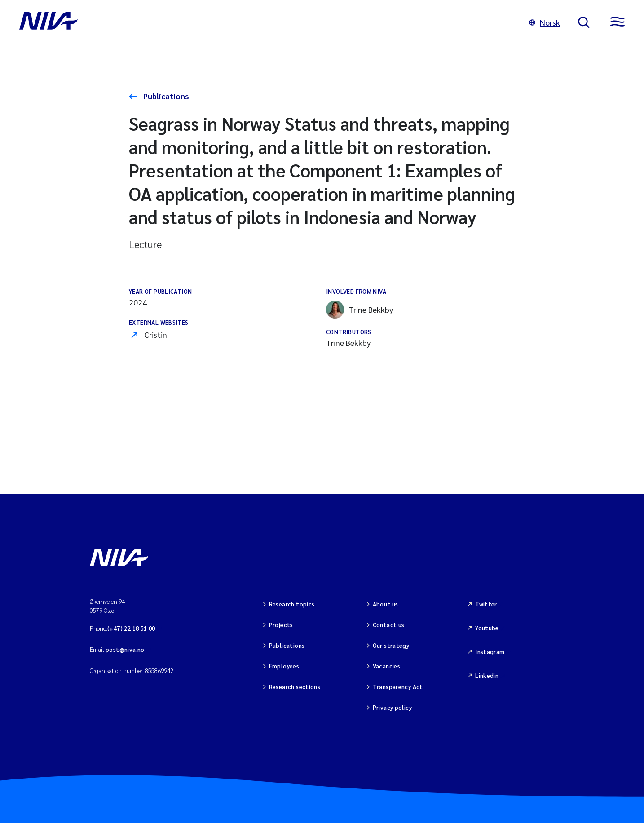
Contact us (389, 625)
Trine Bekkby (359, 310)
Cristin (156, 334)
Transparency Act (398, 687)
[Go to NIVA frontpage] (265, 22)
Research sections (295, 687)
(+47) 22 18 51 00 (131, 628)
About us (386, 604)
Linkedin (487, 675)
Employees (284, 666)
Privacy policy (392, 707)
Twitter (486, 604)
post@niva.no (125, 649)
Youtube (487, 628)
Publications (165, 96)
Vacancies (387, 666)
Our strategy (391, 645)
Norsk (545, 22)
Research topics (292, 604)
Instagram (490, 652)
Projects (281, 625)
